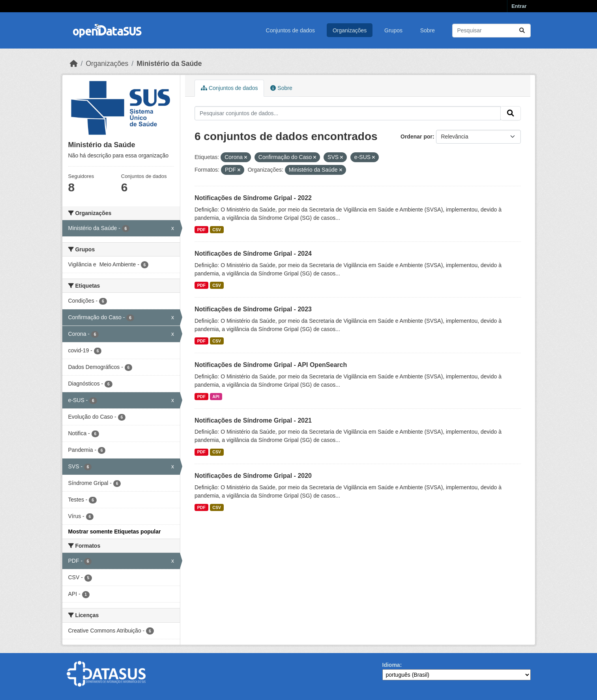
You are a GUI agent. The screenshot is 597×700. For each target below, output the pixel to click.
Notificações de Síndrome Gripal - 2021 (253, 420)
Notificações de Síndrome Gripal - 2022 (253, 198)
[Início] (74, 64)
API (216, 397)
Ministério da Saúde (169, 64)
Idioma (391, 665)
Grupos (393, 30)
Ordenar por (416, 137)
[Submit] (522, 31)
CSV (217, 230)
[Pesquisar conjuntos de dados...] (491, 31)
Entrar (519, 6)
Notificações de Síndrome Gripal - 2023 (253, 309)
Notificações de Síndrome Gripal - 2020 (253, 476)
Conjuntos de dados (291, 30)
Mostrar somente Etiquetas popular (115, 532)
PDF (201, 230)
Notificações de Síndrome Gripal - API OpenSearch (271, 365)
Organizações (350, 30)
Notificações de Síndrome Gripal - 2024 (253, 254)
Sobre (428, 30)
